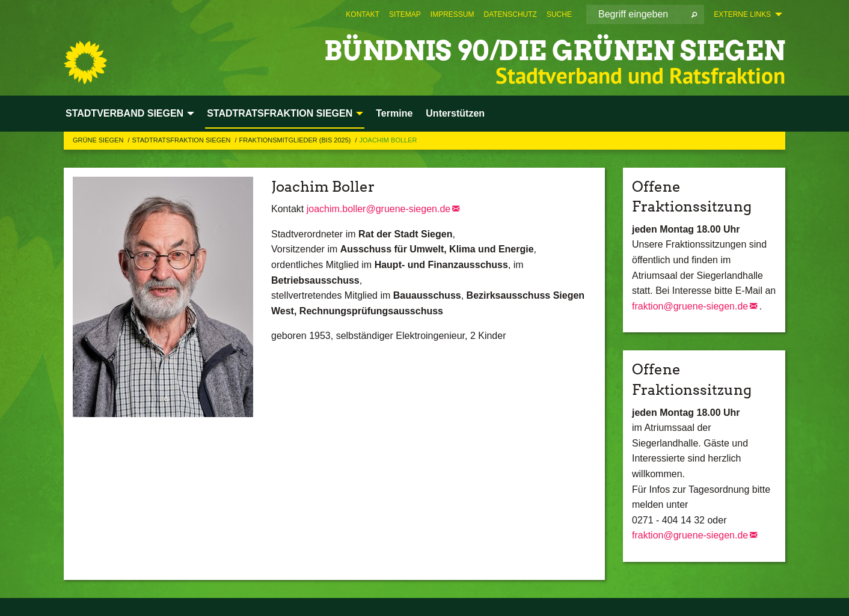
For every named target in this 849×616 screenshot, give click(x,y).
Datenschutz (510, 14)
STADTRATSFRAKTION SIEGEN (182, 140)
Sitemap (405, 14)
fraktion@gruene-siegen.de (690, 306)
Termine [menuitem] (394, 113)
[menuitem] (363, 14)
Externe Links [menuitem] (742, 14)
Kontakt (363, 14)
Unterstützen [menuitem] (455, 113)
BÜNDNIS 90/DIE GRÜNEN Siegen (555, 51)
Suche (559, 14)
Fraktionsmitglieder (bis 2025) (296, 140)
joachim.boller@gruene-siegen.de (379, 209)
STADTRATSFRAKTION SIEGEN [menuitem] (280, 113)
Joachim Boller (388, 140)
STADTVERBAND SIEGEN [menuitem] (124, 113)
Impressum (452, 14)
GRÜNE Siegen (99, 140)
